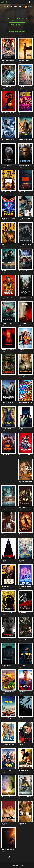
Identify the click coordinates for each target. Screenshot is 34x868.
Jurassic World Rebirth (26, 797)
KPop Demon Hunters (25, 586)
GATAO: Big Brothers (25, 639)
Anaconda (5, 376)
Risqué (21, 113)
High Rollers (5, 586)
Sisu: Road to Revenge (8, 192)
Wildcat (21, 744)
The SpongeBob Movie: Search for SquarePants (9, 692)
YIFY (9, 18)
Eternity (21, 350)
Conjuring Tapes (7, 665)
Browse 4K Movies (17, 31)
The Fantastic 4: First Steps (9, 744)
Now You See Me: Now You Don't (9, 139)
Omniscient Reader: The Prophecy (26, 271)
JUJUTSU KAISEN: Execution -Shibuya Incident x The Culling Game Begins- (9, 613)
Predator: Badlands (7, 323)
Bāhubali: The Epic (24, 60)
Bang (3, 244)
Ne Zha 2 (21, 560)
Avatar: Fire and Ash (8, 60)
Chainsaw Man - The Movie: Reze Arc (26, 455)
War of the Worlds (24, 166)
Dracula (4, 560)
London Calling (6, 718)
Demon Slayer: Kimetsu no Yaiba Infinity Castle (26, 402)
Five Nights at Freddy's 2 (9, 113)
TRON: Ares (22, 323)
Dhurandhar (22, 613)
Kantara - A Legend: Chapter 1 (26, 534)
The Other (22, 665)
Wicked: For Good (7, 797)
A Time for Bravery (7, 455)
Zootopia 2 (22, 87)
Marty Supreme (6, 534)
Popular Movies (17, 25)
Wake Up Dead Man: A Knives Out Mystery (26, 297)
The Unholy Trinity (24, 218)
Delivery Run (23, 192)
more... (30, 7)
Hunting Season (24, 376)
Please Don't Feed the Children (9, 350)
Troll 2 (4, 507)
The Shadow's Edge (25, 244)
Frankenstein (23, 507)
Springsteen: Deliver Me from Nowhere (9, 849)
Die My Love (22, 823)
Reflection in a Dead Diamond (9, 218)
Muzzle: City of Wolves (25, 139)
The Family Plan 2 (7, 771)
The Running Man (7, 297)
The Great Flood (7, 87)
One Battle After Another (26, 481)
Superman (22, 692)
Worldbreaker (6, 271)
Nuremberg (22, 429)
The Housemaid (6, 429)
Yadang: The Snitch (8, 402)
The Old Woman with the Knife (9, 166)
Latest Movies (21, 18)
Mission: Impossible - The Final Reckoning (9, 639)
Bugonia (4, 823)
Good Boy (22, 718)
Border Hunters (23, 771)
